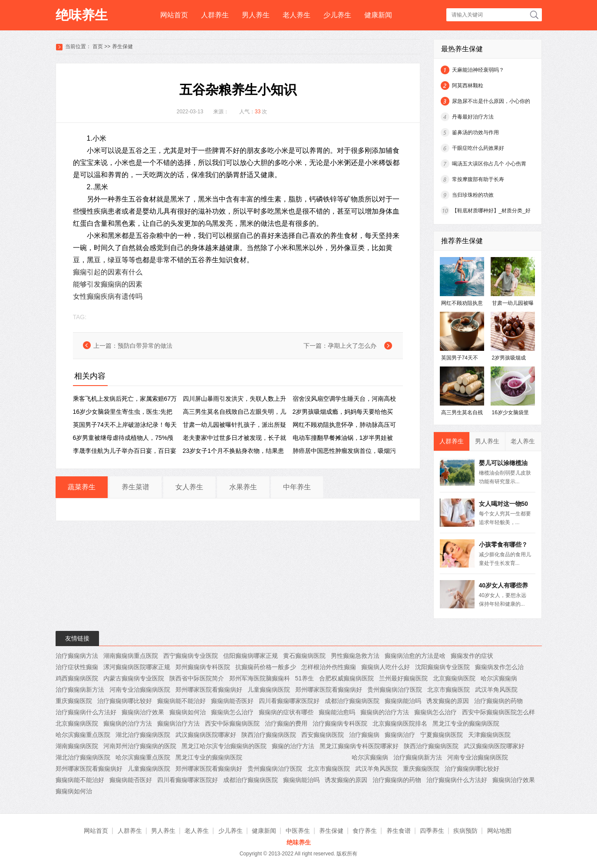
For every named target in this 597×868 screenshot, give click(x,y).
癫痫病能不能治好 (181, 701)
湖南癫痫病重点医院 (131, 656)
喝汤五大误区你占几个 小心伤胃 (489, 164)
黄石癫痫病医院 (304, 656)
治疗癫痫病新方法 (80, 690)
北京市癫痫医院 (449, 690)
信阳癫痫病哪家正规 (251, 656)
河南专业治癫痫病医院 (140, 690)
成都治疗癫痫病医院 (352, 701)
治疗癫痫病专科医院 (340, 723)
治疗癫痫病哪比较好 (125, 701)
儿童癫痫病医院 (269, 690)
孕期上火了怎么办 (352, 346)
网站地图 (499, 831)
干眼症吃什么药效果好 (478, 148)
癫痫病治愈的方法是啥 (415, 656)
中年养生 (297, 487)
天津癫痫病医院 (489, 735)
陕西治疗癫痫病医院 (269, 735)
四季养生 (432, 831)
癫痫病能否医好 (232, 701)
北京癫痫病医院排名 (400, 723)
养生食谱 (399, 831)
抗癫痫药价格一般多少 (266, 667)
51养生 (305, 678)
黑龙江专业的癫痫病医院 (466, 723)
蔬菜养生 (82, 487)
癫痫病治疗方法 (178, 723)
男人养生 (256, 15)
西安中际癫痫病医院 (232, 723)
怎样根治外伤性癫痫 (329, 667)
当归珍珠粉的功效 (473, 195)
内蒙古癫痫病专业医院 (134, 678)
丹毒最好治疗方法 (473, 117)
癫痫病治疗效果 (143, 712)
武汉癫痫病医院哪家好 (206, 735)
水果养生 (243, 487)
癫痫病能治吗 (403, 701)
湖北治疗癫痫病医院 (143, 735)
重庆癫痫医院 (74, 701)
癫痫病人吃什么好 (386, 667)
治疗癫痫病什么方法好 (86, 712)
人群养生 (215, 15)
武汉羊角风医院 (496, 690)
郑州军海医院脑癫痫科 (260, 678)
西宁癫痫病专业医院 (191, 656)
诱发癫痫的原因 (448, 701)
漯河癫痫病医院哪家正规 (137, 667)
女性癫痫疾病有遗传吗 (108, 296)
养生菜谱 (135, 487)
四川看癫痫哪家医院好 (289, 701)
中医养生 (298, 831)
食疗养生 (365, 831)
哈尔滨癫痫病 (499, 678)
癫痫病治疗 (400, 735)
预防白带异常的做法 (145, 346)
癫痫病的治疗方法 (385, 712)
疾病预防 (465, 831)
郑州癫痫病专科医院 (203, 667)
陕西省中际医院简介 (197, 678)
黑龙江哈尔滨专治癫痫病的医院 (224, 746)
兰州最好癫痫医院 (403, 678)
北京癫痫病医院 (454, 678)
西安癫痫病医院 (323, 735)
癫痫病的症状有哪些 (286, 712)
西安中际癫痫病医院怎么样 (498, 712)
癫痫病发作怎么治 (499, 667)
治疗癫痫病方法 (77, 656)
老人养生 (297, 15)
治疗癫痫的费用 (286, 723)
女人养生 (189, 487)
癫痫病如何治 (188, 712)
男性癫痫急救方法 (355, 656)
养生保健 (122, 46)
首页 (98, 46)
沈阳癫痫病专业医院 (442, 667)
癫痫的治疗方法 (293, 746)
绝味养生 (82, 15)
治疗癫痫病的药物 (498, 701)
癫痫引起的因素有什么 (108, 272)
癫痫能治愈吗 (337, 712)
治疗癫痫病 (364, 735)
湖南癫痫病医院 (77, 746)
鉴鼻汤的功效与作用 (475, 132)
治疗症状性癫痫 (77, 667)
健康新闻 (378, 15)
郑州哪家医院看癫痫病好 (209, 690)
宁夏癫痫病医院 (442, 735)
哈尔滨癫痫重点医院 (83, 735)
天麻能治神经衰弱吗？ (478, 70)
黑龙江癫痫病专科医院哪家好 (359, 746)
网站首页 (174, 15)
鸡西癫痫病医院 (77, 678)
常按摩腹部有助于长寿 (478, 179)
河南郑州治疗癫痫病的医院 (140, 746)
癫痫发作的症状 (472, 656)
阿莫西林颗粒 (468, 86)
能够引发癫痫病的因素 (108, 284)
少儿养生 (337, 15)
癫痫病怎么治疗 (232, 712)
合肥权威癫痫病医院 (346, 678)
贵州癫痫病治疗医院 (395, 690)
